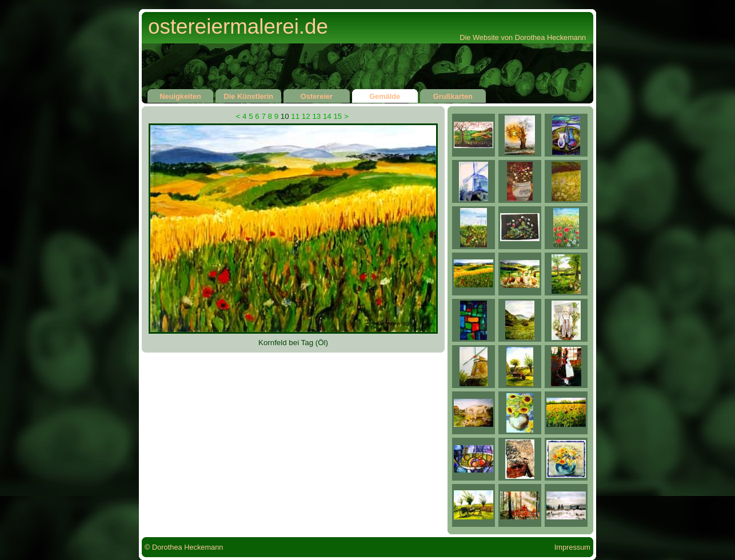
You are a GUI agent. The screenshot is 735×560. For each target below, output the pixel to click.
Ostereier (316, 95)
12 (306, 116)
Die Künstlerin (248, 95)
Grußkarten (453, 95)
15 (337, 116)
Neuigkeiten (180, 95)
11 (295, 116)
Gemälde (385, 95)
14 (327, 116)
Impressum (572, 547)
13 (316, 116)
